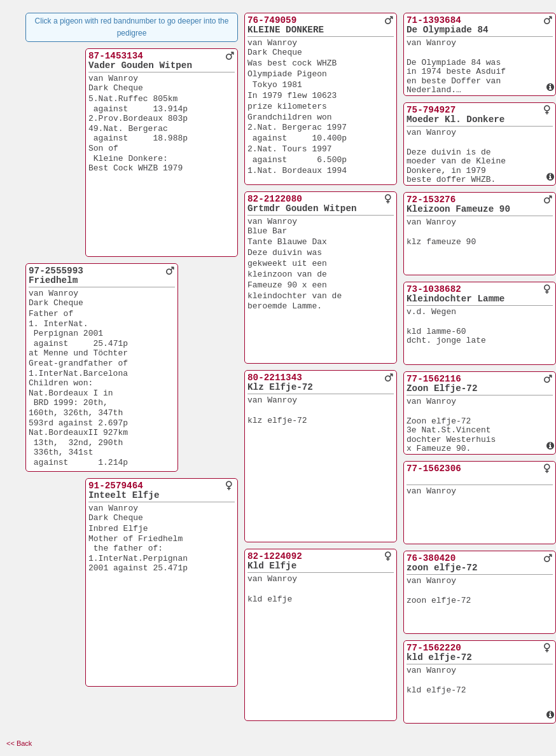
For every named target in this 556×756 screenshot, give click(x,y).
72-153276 (431, 200)
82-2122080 (275, 199)
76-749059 (272, 20)
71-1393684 (434, 20)
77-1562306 (434, 469)
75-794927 (431, 110)
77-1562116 (434, 379)
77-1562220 (434, 648)
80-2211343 (275, 378)
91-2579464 (116, 486)
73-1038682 (434, 289)
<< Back (19, 743)
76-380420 (431, 558)
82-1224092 (275, 556)
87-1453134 (116, 56)
